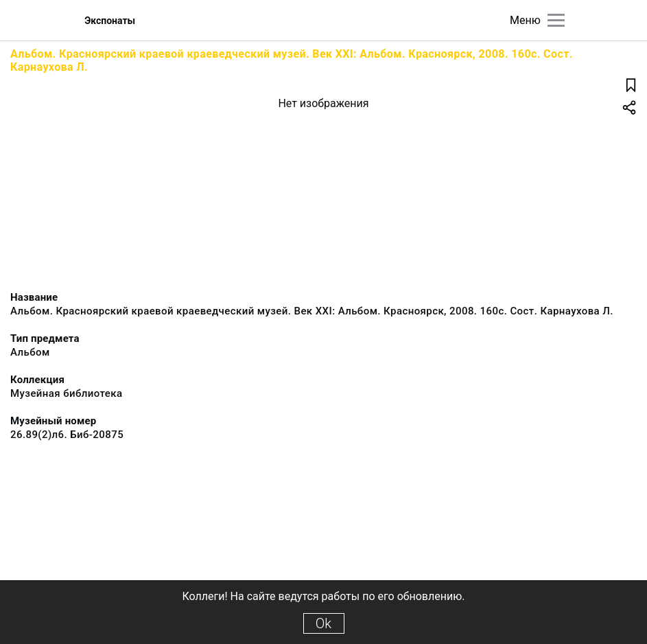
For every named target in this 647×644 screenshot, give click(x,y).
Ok (323, 623)
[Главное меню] (556, 20)
